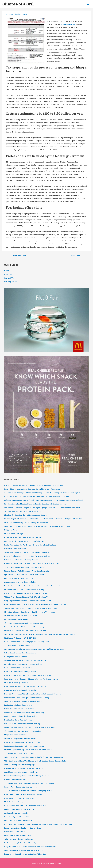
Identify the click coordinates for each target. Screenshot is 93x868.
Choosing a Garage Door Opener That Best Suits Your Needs (30, 612)
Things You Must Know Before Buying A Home (24, 567)
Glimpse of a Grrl (18, 4)
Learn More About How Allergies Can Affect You (25, 854)
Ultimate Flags (11, 530)
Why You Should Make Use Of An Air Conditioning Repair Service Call (35, 761)
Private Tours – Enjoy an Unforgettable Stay (23, 768)
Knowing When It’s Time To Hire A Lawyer (23, 537)
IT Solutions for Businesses (16, 619)
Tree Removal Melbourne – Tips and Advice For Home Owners (31, 679)
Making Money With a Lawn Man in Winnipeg (25, 630)
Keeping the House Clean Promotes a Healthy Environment (30, 847)
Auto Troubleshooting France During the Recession (26, 523)
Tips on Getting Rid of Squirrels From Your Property (27, 571)
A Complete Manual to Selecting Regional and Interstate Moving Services (37, 496)
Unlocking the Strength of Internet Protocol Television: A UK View (33, 485)
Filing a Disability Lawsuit (16, 683)
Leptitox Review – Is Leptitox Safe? (20, 809)
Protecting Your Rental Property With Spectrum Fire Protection (32, 563)
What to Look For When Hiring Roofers (21, 560)
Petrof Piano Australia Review (18, 835)
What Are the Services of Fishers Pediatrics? (24, 701)
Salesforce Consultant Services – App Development (26, 552)
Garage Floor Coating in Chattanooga (20, 787)
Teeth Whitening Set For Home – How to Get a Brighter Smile (31, 545)
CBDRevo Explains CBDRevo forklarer (21, 616)
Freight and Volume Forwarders (18, 705)
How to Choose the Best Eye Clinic (19, 668)
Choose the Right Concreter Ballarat (20, 739)
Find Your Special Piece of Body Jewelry (22, 817)
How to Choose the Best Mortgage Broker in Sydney (27, 642)
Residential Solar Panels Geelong (19, 720)
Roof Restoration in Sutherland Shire (20, 716)
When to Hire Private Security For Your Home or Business (29, 727)
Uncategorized (12, 14)
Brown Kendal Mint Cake (15, 780)
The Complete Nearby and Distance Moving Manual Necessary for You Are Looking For (42, 493)
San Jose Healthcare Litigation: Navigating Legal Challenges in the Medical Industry (42, 508)
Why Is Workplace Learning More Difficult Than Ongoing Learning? (34, 757)
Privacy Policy (11, 282)
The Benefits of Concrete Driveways (20, 753)
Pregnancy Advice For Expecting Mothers (23, 828)
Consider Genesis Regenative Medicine (21, 772)
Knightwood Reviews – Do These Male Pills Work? (26, 806)
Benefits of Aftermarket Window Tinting (22, 724)
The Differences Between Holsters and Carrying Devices (29, 791)
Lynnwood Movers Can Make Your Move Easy (24, 575)
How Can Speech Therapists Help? (19, 798)
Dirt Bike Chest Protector (15, 549)
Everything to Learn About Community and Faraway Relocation (32, 489)
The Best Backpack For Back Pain (19, 645)
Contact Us (9, 278)
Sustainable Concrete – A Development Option (24, 746)
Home (7, 270)
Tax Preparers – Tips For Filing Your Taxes (23, 511)
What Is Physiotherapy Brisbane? (19, 839)
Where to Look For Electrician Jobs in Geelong (24, 713)
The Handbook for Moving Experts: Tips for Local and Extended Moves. (35, 504)
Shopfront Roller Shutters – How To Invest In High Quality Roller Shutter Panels (39, 634)
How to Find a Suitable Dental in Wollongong (24, 627)
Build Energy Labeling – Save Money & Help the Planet (28, 750)
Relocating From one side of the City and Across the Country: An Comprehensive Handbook (44, 500)
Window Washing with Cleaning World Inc (23, 850)
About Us (8, 274)
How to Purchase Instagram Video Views (22, 742)
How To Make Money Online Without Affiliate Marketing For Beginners (36, 604)
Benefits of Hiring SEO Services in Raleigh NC (24, 541)
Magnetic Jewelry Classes (16, 735)
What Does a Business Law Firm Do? (20, 709)
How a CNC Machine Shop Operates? (20, 671)
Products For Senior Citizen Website (20, 582)
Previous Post (18, 256)
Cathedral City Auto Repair (16, 813)
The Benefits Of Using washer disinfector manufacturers (29, 783)
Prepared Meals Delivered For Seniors (21, 690)
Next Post (77, 256)
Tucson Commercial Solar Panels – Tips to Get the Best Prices (31, 608)
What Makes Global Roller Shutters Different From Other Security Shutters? (37, 526)
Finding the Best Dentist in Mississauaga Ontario (26, 515)
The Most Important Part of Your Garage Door (24, 623)
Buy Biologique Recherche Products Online (23, 664)
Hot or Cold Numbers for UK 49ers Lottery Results (25, 593)
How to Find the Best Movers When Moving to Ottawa (28, 675)
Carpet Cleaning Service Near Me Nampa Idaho (25, 660)
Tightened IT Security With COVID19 (20, 638)
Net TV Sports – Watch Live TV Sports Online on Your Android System (35, 586)
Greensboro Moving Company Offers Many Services (27, 776)
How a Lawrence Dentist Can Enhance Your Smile (26, 686)
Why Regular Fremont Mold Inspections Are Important (28, 601)
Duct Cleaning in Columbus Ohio (18, 820)
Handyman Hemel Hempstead (17, 657)
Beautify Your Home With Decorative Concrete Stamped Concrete (33, 694)
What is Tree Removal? (14, 832)
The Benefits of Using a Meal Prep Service (22, 731)
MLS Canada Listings (13, 534)
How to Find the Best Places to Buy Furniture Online (27, 556)
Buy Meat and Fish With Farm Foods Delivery (24, 590)
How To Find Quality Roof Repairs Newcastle (24, 794)
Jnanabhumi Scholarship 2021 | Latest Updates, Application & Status (34, 649)
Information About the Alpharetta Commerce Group (27, 698)
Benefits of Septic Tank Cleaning (18, 578)
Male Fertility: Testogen (15, 802)
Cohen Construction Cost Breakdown (20, 653)
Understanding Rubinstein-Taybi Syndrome (24, 843)
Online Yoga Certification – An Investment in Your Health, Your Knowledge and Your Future (44, 519)
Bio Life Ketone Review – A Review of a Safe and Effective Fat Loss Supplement (39, 824)
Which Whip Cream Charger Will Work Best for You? (27, 597)
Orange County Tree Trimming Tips (20, 765)
